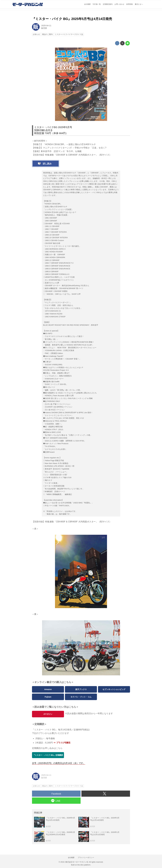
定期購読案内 (108, 4)
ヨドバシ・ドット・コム (81, 697)
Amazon (48, 689)
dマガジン (48, 714)
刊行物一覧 (97, 4)
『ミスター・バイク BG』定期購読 (48, 755)
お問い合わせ (119, 4)
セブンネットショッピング (114, 689)
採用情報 (129, 4)
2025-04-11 (46, 26)
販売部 (44, 28)
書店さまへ (139, 4)
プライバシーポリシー (86, 858)
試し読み (47, 164)
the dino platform (84, 865)
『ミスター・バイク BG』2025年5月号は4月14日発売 (72, 19)
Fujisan (48, 697)
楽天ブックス (81, 689)
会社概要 (87, 4)
